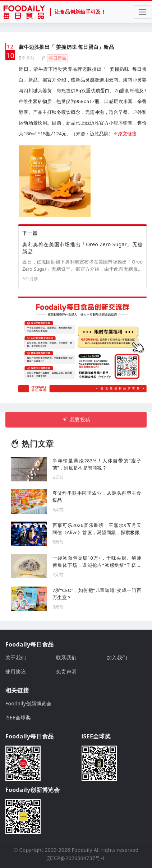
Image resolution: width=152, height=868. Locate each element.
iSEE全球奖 (18, 717)
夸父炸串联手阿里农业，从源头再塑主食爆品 (97, 496)
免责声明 (66, 671)
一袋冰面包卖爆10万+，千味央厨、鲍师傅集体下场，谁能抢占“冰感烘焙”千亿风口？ (97, 562)
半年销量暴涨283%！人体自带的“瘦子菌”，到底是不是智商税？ (97, 464)
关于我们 (16, 657)
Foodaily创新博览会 (29, 703)
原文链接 (125, 134)
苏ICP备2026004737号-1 (76, 858)
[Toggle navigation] (142, 12)
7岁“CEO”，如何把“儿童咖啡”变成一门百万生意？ (97, 594)
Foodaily (82, 850)
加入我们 (117, 657)
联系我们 (66, 657)
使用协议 (16, 671)
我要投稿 (76, 419)
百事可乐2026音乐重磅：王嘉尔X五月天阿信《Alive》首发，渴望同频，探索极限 (97, 529)
